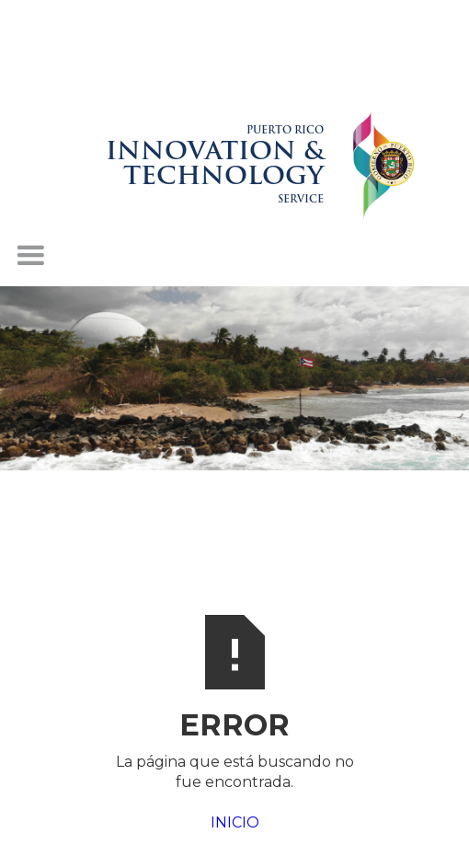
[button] (30, 256)
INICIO (235, 822)
